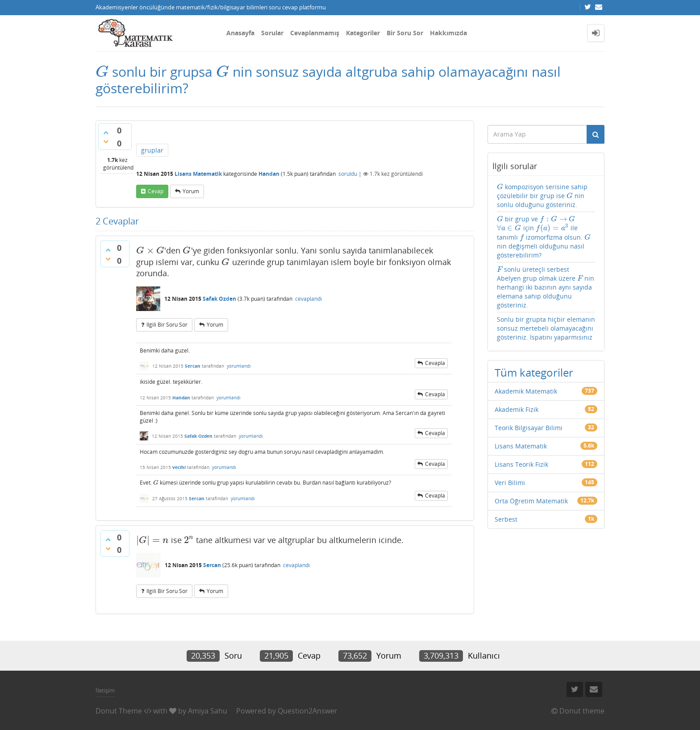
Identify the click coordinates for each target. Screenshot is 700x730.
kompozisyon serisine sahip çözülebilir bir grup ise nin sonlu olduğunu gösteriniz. (542, 196)
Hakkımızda (448, 33)
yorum (191, 191)
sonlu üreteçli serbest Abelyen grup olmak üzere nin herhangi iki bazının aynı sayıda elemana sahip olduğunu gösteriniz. (546, 287)
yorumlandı (239, 366)
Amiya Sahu (208, 711)
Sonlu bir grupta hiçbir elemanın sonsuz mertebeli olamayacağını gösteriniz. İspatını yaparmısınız (546, 328)
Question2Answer (308, 711)
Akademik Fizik (517, 409)
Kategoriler (363, 33)
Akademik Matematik (526, 391)
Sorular (272, 33)
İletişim (105, 690)
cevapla (435, 363)
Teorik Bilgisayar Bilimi (529, 428)
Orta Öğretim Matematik (531, 501)
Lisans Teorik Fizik (521, 464)
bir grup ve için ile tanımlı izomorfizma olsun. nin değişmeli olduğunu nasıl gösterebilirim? (544, 237)
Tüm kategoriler (534, 372)
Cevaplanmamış (315, 33)
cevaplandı (308, 299)
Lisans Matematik (198, 174)
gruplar (152, 150)
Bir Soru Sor (405, 33)
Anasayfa (240, 33)
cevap (156, 191)
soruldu (348, 174)
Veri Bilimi (510, 483)
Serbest (506, 519)
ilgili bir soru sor (167, 325)
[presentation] (102, 72)
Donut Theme (119, 711)
